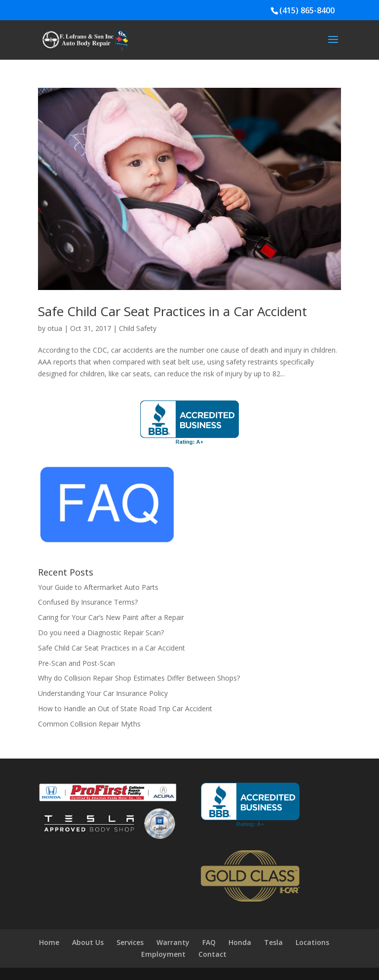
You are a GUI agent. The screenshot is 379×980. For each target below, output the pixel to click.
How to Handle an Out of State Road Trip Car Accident (125, 708)
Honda (240, 942)
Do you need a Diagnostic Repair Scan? (101, 633)
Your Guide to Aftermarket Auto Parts (98, 587)
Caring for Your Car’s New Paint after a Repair (111, 617)
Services (130, 942)
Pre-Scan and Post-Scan (76, 663)
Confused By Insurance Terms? (88, 602)
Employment (163, 954)
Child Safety (138, 328)
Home (49, 942)
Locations (312, 942)
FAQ (209, 942)
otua (55, 328)
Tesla (273, 942)
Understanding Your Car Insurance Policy (103, 693)
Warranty (173, 942)
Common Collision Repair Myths (89, 724)
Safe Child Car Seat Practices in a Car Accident (172, 311)
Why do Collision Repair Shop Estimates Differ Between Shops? (139, 678)
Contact (212, 954)
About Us (88, 942)
